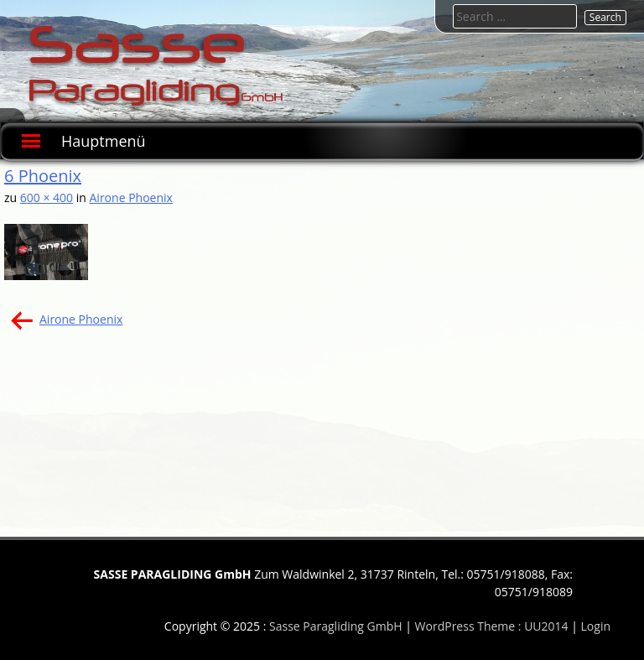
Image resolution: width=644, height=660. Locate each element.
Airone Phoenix (131, 197)
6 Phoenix (43, 176)
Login (596, 626)
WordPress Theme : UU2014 (492, 626)
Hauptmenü (104, 141)
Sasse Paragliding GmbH (336, 626)
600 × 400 (47, 197)
